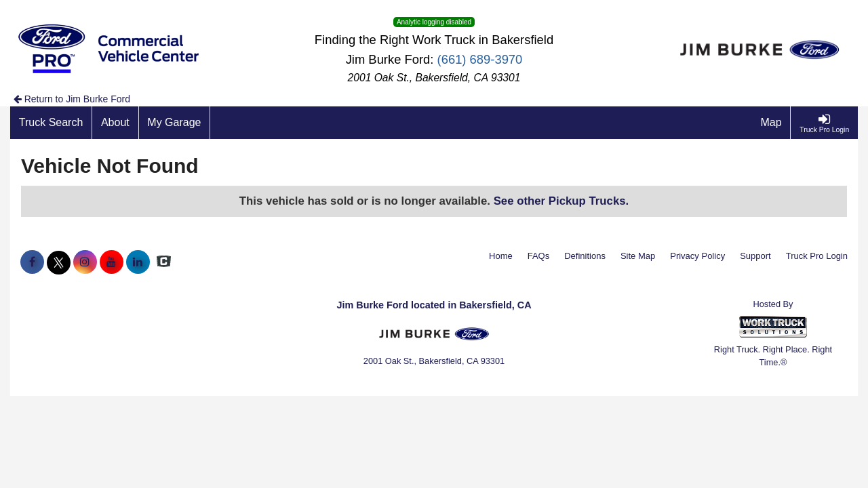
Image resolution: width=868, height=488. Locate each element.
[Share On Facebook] (32, 262)
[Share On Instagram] (85, 262)
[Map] (772, 123)
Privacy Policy (697, 256)
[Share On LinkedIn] (138, 262)
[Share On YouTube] (112, 262)
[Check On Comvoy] (164, 262)
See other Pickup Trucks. (561, 201)
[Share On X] (59, 262)
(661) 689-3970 (480, 59)
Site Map (638, 256)
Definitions (585, 256)
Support (755, 256)
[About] (115, 123)
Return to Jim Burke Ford (72, 99)
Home (501, 256)
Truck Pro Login (817, 256)
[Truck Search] (51, 123)
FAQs (539, 256)
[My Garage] (175, 123)
